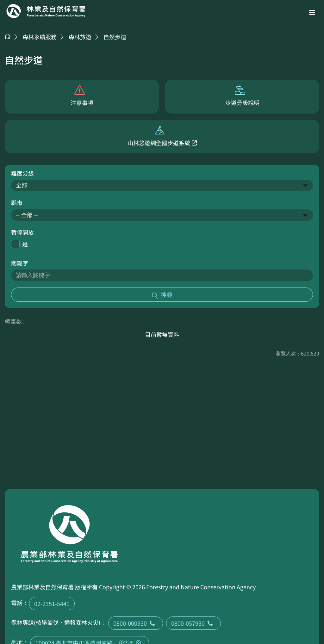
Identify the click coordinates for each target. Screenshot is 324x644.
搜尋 (167, 294)
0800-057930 (193, 623)
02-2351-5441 (52, 604)
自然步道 (115, 37)
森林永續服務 (40, 37)
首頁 (8, 36)
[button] (312, 12)
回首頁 (46, 11)
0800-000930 (136, 623)
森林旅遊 (80, 37)
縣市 (17, 202)
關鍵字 (20, 263)
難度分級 (22, 173)
